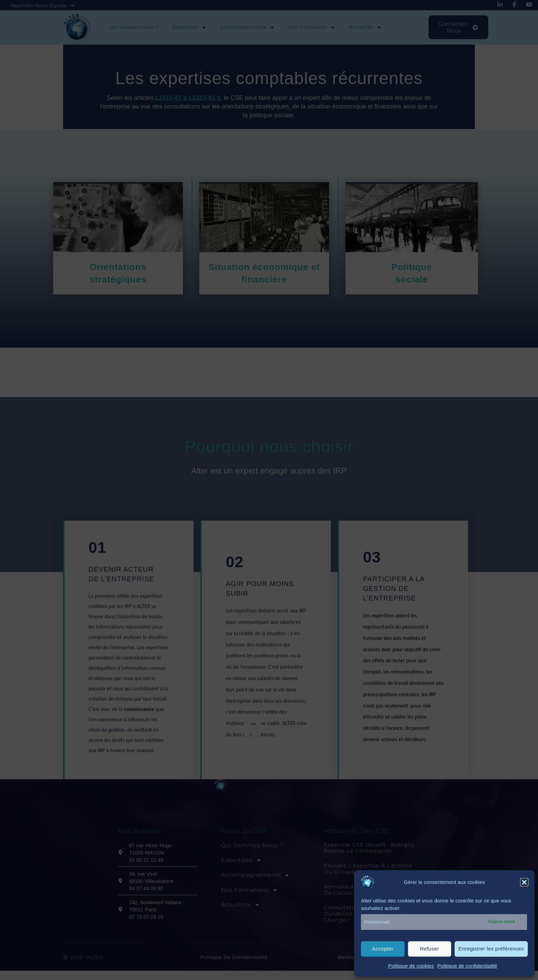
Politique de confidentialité (467, 966)
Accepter (383, 949)
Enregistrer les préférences (491, 949)
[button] (524, 882)
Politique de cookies (411, 966)
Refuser (429, 949)
